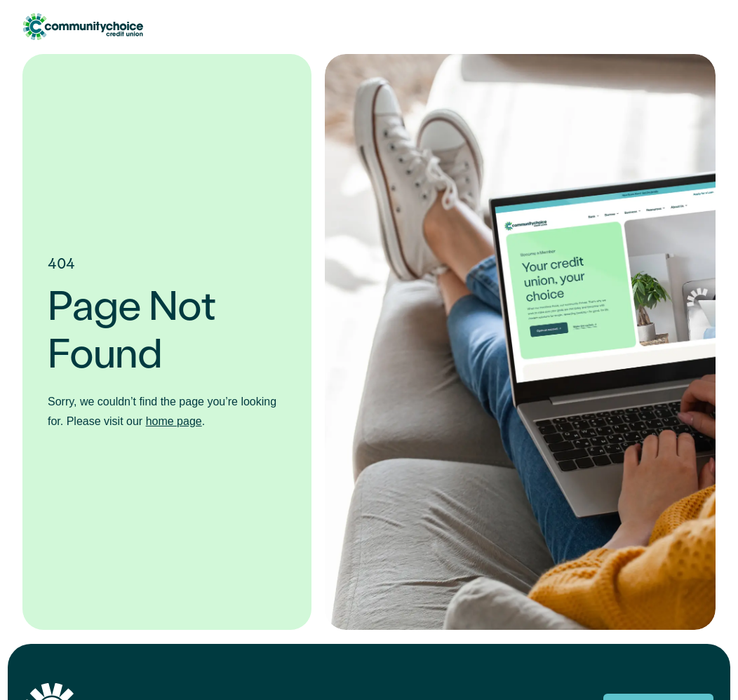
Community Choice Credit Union (83, 27)
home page (174, 421)
